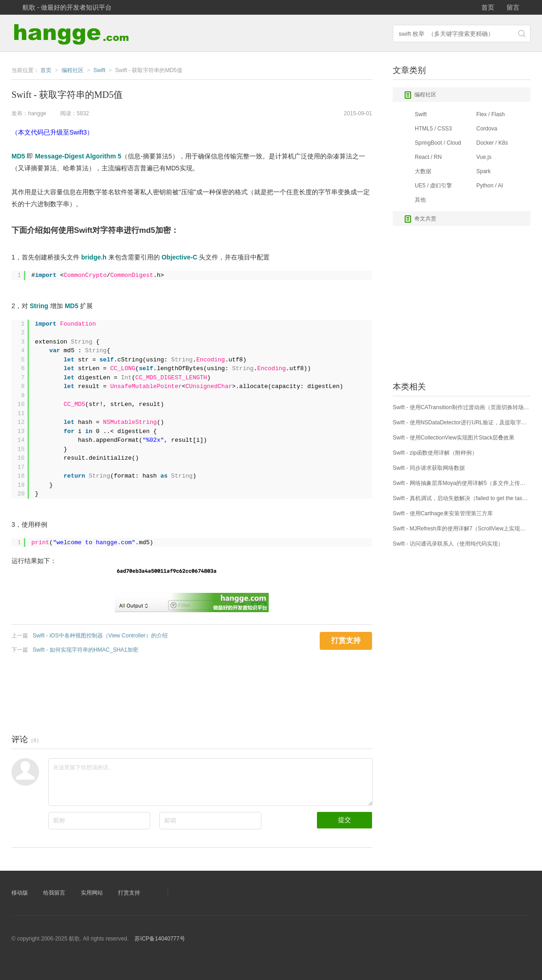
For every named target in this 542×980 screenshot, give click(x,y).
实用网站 (92, 893)
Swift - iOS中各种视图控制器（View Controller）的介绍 (100, 636)
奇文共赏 (420, 219)
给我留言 (54, 893)
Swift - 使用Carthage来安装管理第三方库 (443, 513)
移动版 (20, 893)
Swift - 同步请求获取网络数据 (429, 468)
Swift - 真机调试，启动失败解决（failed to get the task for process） (462, 498)
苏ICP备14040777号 (160, 939)
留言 (513, 7)
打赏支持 (129, 893)
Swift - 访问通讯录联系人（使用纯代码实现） (448, 544)
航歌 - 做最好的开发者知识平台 (67, 7)
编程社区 (420, 95)
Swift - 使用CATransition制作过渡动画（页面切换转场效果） (462, 407)
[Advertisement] (179, 692)
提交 (344, 820)
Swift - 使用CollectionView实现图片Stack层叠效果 (454, 438)
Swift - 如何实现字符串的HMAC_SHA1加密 (85, 650)
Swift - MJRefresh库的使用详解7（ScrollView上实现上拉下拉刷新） (462, 529)
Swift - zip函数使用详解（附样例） (435, 453)
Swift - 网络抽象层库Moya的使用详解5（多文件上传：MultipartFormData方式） (462, 483)
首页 (488, 7)
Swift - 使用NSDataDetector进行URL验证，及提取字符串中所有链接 (462, 422)
